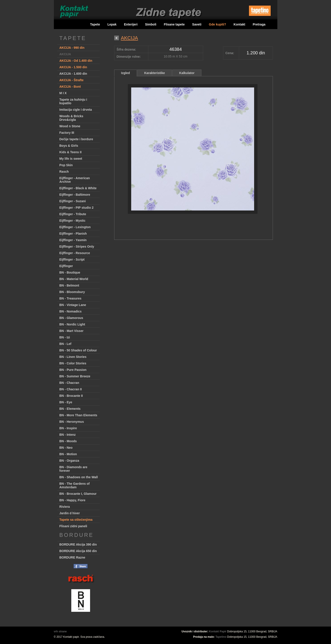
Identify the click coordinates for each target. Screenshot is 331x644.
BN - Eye (66, 402)
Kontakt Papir (218, 631)
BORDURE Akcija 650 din (78, 551)
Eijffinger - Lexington (75, 227)
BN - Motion (68, 454)
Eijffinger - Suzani (73, 201)
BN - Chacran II (71, 389)
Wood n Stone (70, 126)
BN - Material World (74, 279)
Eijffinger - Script (72, 259)
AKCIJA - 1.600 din (73, 74)
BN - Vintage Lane (73, 305)
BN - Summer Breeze (75, 376)
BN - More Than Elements (78, 415)
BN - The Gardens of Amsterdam (75, 485)
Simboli (151, 24)
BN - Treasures (71, 298)
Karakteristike (155, 73)
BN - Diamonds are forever (73, 469)
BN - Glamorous (71, 318)
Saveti (197, 24)
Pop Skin (66, 165)
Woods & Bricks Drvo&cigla (71, 118)
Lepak (112, 24)
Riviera (65, 507)
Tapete (95, 24)
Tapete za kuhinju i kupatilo (73, 101)
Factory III (67, 133)
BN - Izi (65, 337)
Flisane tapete (174, 24)
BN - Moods (68, 441)
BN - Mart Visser (72, 331)
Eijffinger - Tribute (73, 214)
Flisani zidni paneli (73, 526)
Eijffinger (66, 266)
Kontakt (239, 24)
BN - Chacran (69, 383)
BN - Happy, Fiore (72, 500)
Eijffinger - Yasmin (73, 240)
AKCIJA (65, 54)
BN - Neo (66, 448)
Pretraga (259, 24)
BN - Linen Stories (73, 357)
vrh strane (60, 631)
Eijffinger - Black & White (78, 188)
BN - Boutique (70, 272)
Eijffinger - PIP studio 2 (77, 208)
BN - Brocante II (71, 396)
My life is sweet (71, 159)
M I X (63, 93)
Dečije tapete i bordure (76, 139)
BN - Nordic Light (72, 324)
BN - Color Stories (73, 363)
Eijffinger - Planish (73, 234)
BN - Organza (69, 461)
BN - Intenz (68, 435)
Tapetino (221, 637)
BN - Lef (65, 344)
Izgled (126, 73)
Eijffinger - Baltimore (75, 195)
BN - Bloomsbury (72, 292)
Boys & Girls (69, 146)
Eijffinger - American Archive (75, 180)
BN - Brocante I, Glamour (78, 494)
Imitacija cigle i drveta (76, 110)
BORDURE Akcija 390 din (78, 544)
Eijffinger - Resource (75, 253)
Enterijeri (131, 24)
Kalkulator (187, 73)
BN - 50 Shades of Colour (78, 350)
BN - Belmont (69, 285)
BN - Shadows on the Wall (79, 477)
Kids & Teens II (71, 152)
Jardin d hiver (70, 513)
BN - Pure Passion (73, 370)
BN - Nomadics (71, 311)
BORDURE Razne (72, 557)
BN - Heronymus (72, 422)
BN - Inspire (68, 428)
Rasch (64, 172)
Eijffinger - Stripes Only (77, 247)
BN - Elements (70, 409)
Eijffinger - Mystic (73, 221)
